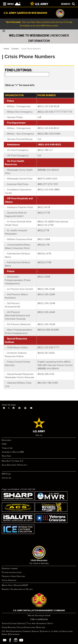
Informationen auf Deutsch (22, 589)
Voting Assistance (9, 580)
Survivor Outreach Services (13, 623)
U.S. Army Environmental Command (16, 631)
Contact (15, 49)
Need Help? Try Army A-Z (13, 461)
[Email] (31, 408)
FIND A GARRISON (39, 619)
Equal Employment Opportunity (15, 465)
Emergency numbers (10, 568)
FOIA (4, 444)
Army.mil (39, 435)
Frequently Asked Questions (13, 576)
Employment (7, 440)
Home (6, 49)
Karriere (5, 589)
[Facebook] (4, 408)
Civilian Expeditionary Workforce (31, 627)
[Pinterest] (19, 408)
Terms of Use (7, 448)
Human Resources (9, 627)
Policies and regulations (12, 572)
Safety (51, 623)
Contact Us (6, 478)
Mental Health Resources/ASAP (15, 585)
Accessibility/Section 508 (13, 452)
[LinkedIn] (14, 408)
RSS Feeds (6, 474)
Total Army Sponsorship (36, 623)
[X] (9, 408)
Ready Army (7, 456)
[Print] (25, 408)
